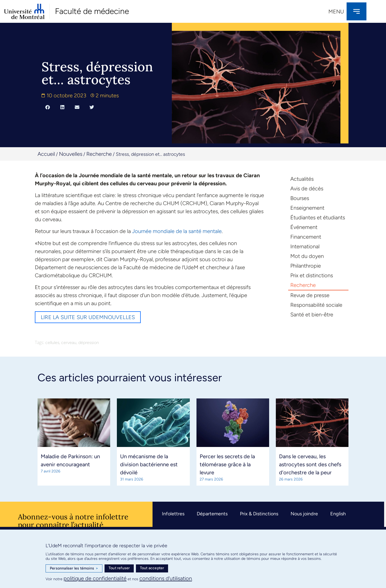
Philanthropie (306, 266)
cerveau (69, 343)
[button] (48, 107)
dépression (89, 343)
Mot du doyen (307, 256)
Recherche (99, 154)
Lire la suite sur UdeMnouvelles (88, 317)
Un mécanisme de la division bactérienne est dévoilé (149, 464)
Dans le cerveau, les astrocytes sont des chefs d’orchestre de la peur (310, 464)
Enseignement (307, 208)
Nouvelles (71, 154)
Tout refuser (119, 568)
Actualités (302, 179)
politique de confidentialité (95, 578)
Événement (304, 227)
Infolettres (173, 514)
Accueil (46, 154)
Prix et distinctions (312, 275)
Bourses (300, 198)
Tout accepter (152, 568)
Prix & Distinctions (259, 514)
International (305, 246)
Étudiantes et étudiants (318, 217)
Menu (336, 12)
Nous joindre (304, 514)
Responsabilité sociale (316, 305)
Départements (212, 514)
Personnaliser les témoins (74, 568)
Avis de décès (307, 188)
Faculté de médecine (92, 11)
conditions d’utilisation (166, 578)
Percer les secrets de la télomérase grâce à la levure (227, 464)
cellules (52, 343)
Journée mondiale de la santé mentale (177, 231)
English (338, 514)
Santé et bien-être (312, 315)
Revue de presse (310, 295)
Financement (306, 237)
